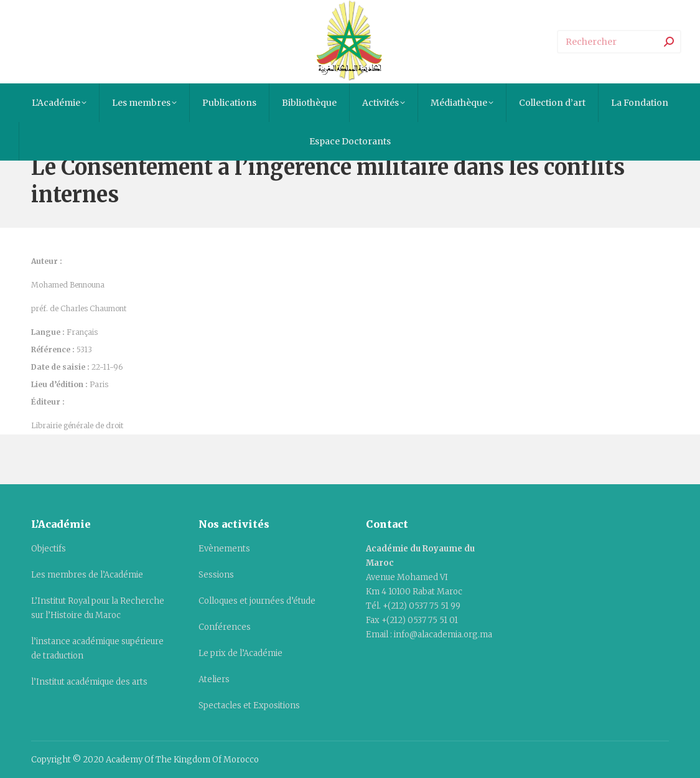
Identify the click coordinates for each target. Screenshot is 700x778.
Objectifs (49, 549)
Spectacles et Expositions (249, 705)
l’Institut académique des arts (89, 682)
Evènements (224, 549)
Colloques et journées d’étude (257, 601)
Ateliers (214, 679)
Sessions (216, 575)
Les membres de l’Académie (87, 575)
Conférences (225, 627)
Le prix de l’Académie (240, 653)
